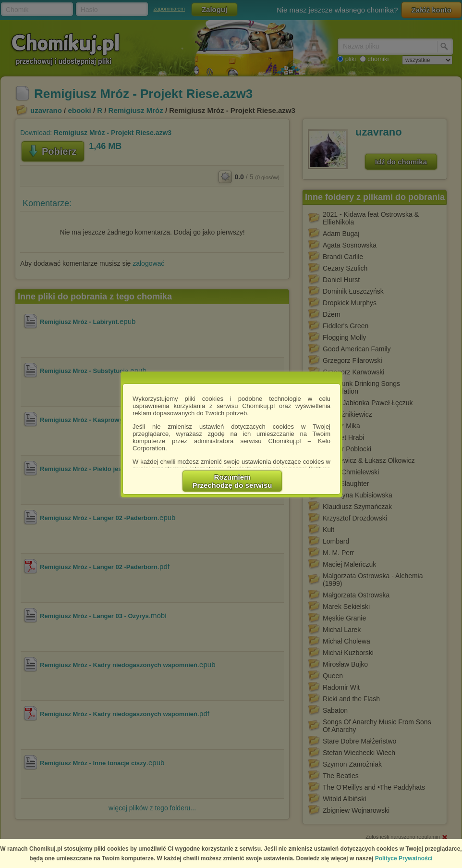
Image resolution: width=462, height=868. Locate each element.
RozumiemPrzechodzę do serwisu (232, 481)
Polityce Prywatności (404, 858)
